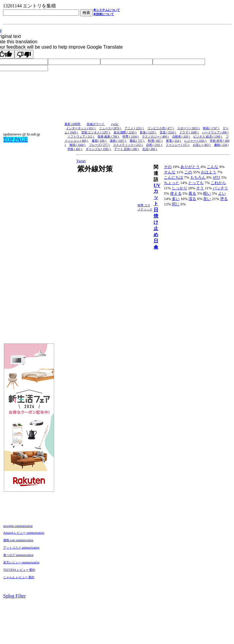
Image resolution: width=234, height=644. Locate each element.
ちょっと (172, 183)
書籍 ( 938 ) (99, 141)
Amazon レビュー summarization (24, 533)
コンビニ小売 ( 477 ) (161, 128)
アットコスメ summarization (21, 548)
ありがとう (190, 167)
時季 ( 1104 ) (131, 136)
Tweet (81, 161)
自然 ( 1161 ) (154, 145)
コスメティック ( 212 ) (128, 145)
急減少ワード (96, 124)
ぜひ (217, 177)
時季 (141, 205)
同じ (176, 204)
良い (207, 199)
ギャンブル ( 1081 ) (99, 149)
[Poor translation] (24, 54)
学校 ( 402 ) (75, 149)
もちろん (198, 177)
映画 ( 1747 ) (211, 128)
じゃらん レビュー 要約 (19, 577)
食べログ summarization (18, 555)
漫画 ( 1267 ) (118, 141)
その (168, 167)
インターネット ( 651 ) (81, 128)
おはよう (209, 172)
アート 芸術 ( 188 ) (127, 149)
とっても (196, 183)
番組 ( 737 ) (137, 141)
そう (200, 188)
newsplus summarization (18, 526)
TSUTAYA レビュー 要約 (19, 570)
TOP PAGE (16, 140)
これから (218, 183)
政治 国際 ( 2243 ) (125, 132)
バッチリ (220, 188)
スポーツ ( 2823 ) (189, 128)
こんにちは (174, 177)
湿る (192, 199)
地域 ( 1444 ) (78, 145)
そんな (170, 172)
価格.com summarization (18, 540)
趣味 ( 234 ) (221, 145)
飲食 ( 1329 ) (148, 132)
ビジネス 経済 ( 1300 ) (208, 136)
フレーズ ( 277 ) (100, 145)
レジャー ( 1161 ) (196, 141)
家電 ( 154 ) (174, 141)
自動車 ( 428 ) (181, 136)
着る (192, 193)
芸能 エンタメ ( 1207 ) (96, 132)
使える (176, 193)
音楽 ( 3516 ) (168, 132)
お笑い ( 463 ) (202, 145)
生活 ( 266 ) (150, 149)
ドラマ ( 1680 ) (189, 132)
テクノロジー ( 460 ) (156, 136)
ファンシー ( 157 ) (178, 145)
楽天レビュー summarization (21, 562)
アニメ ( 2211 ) (134, 128)
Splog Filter (14, 596)
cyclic (115, 124)
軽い (207, 193)
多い (176, 199)
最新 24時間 (73, 124)
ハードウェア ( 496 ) (215, 132)
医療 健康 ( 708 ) (109, 136)
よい (222, 193)
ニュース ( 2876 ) (110, 128)
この (188, 172)
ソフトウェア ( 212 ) (81, 136)
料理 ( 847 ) (156, 141)
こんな (213, 167)
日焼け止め (156, 222)
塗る (224, 199)
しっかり (180, 188)
